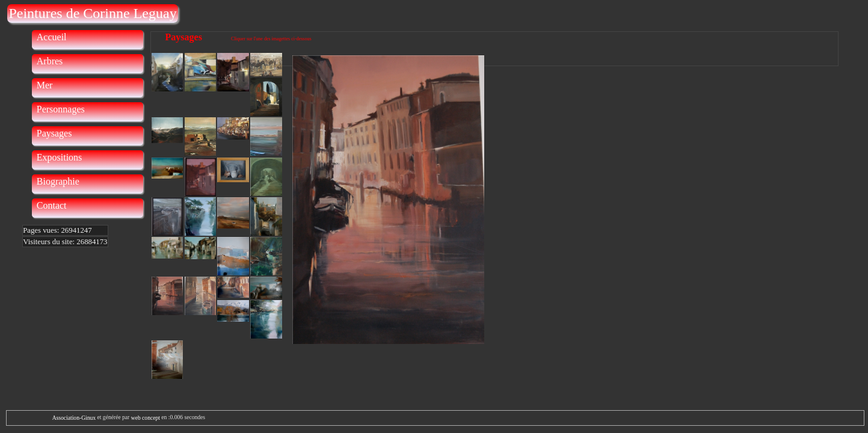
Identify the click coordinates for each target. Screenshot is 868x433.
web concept (146, 418)
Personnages (61, 109)
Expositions (60, 157)
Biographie (58, 181)
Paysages (54, 133)
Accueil (52, 37)
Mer (45, 85)
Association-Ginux (74, 418)
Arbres (50, 61)
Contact (52, 205)
